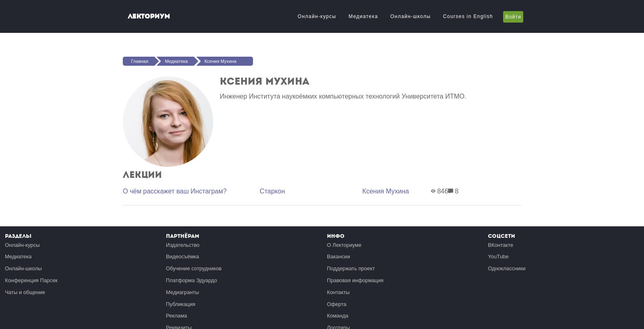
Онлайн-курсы (317, 16)
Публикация (181, 304)
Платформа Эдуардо (192, 280)
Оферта (337, 304)
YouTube (498, 257)
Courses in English (468, 16)
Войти (513, 17)
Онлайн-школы (410, 16)
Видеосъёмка (183, 257)
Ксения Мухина (221, 61)
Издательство (183, 245)
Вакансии (338, 257)
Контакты (338, 292)
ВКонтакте (501, 245)
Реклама (176, 316)
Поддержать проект (351, 268)
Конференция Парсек (31, 280)
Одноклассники (507, 268)
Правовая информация (355, 280)
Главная (140, 61)
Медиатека (363, 16)
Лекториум (149, 16)
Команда (338, 316)
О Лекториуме (344, 245)
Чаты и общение (25, 292)
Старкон (272, 191)
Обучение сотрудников (194, 268)
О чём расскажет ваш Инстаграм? (175, 191)
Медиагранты (182, 292)
